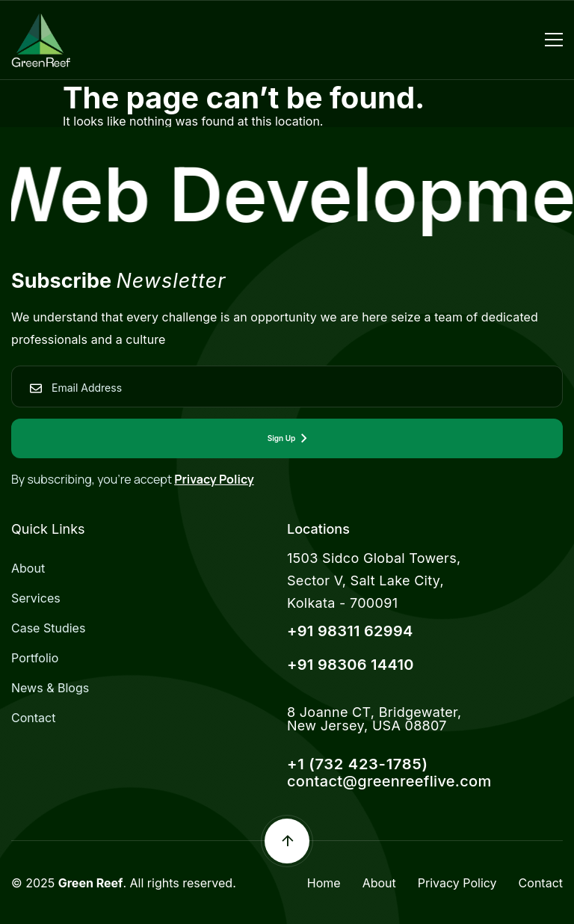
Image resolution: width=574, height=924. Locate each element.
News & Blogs (50, 688)
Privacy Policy (214, 479)
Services (36, 598)
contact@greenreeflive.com (389, 781)
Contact (33, 718)
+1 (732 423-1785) (358, 764)
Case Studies (48, 628)
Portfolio (35, 658)
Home (324, 883)
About (28, 568)
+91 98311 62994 (350, 631)
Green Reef (91, 883)
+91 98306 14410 (351, 665)
